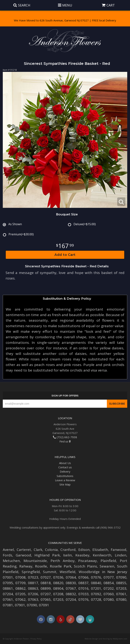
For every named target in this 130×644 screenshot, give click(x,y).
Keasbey (82, 555)
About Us (65, 463)
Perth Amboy (63, 561)
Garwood (23, 555)
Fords (7, 555)
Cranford (68, 550)
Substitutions (65, 476)
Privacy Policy (36, 639)
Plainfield (108, 561)
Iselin (67, 555)
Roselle (41, 566)
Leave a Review (65, 480)
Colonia (51, 550)
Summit (50, 572)
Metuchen (11, 561)
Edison (84, 550)
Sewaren (107, 566)
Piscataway (87, 561)
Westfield (67, 572)
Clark (38, 550)
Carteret (24, 550)
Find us (65, 441)
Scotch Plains (85, 566)
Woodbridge (89, 572)
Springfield (31, 572)
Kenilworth (102, 555)
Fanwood (119, 550)
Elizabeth (100, 550)
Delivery (65, 471)
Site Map (65, 484)
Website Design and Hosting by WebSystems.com (106, 639)
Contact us (65, 467)
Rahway (26, 566)
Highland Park (47, 555)
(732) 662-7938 (65, 437)
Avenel (8, 550)
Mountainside (35, 561)
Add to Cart (65, 255)
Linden (121, 555)
